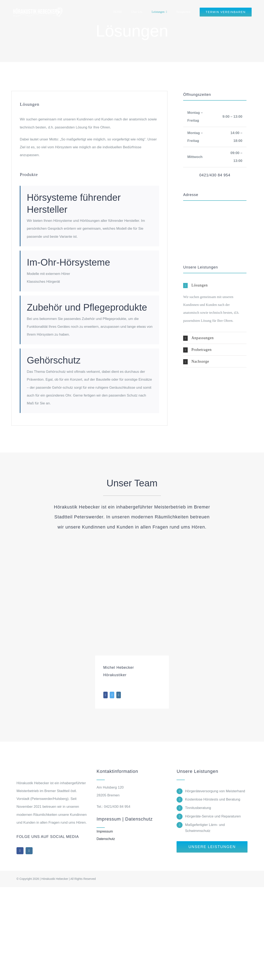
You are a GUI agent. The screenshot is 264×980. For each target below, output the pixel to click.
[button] (215, 285)
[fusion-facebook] (106, 695)
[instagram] (29, 851)
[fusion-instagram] (119, 695)
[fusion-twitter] (112, 695)
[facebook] (20, 851)
